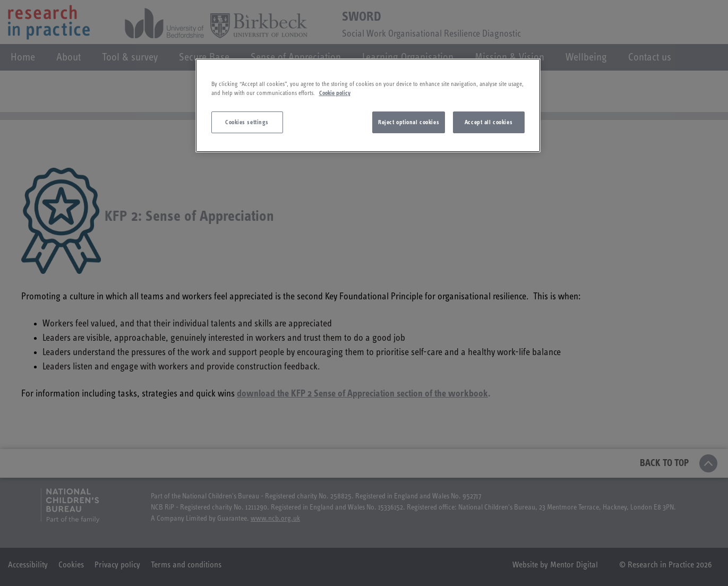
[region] (368, 105)
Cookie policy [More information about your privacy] (335, 93)
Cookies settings (247, 122)
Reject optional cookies (409, 122)
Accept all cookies (489, 122)
